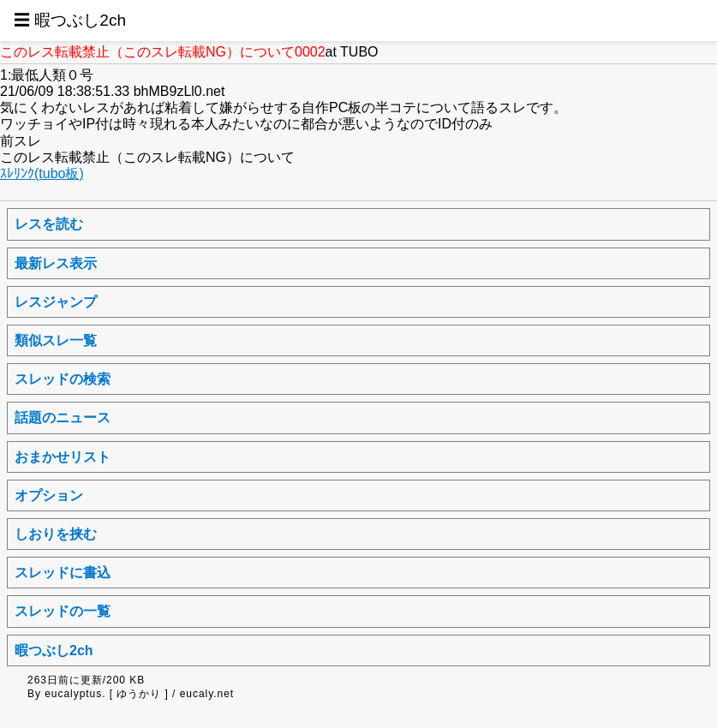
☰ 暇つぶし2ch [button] (70, 20)
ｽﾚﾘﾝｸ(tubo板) (42, 173)
